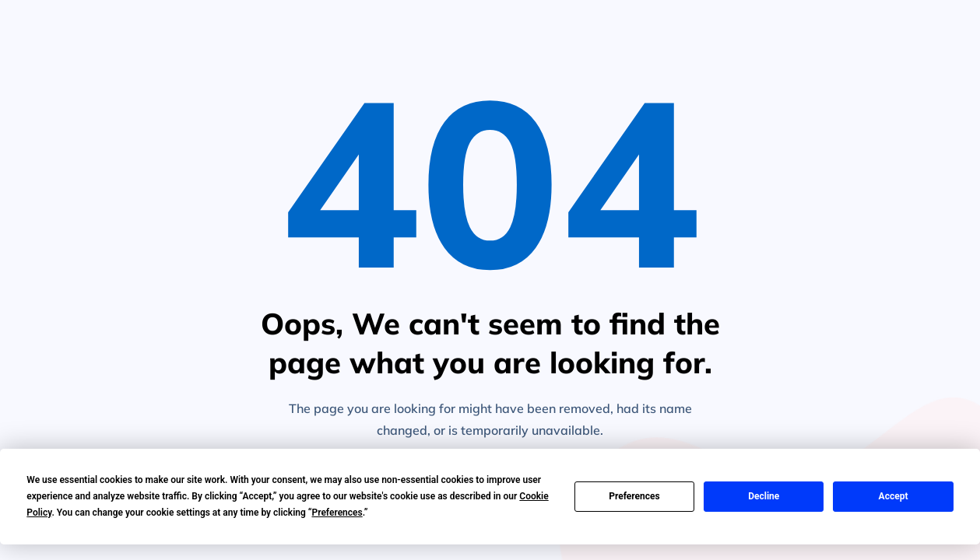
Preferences (634, 496)
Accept (894, 496)
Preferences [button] (337, 513)
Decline (764, 496)
